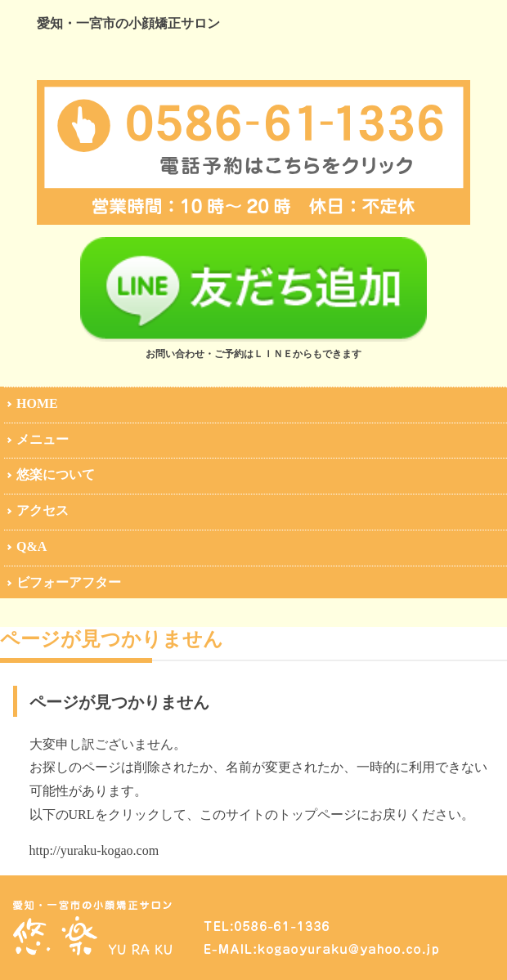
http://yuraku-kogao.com (94, 850)
